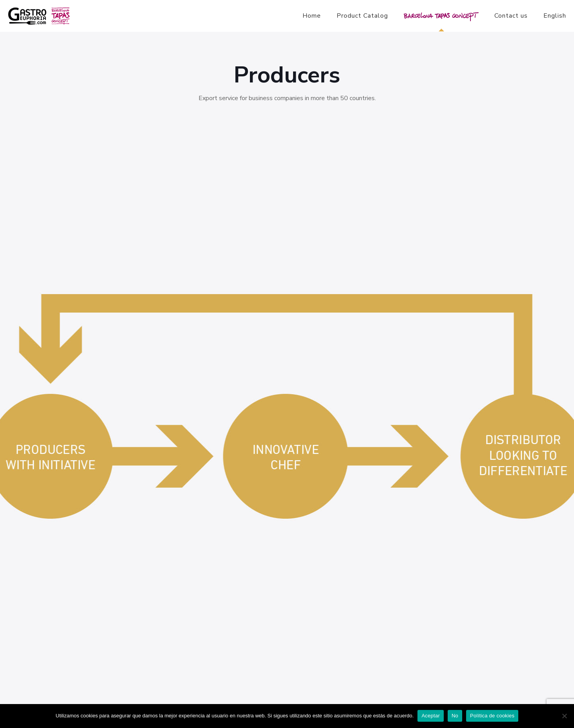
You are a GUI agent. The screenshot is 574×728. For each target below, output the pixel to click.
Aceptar (431, 716)
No (455, 716)
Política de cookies (492, 716)
